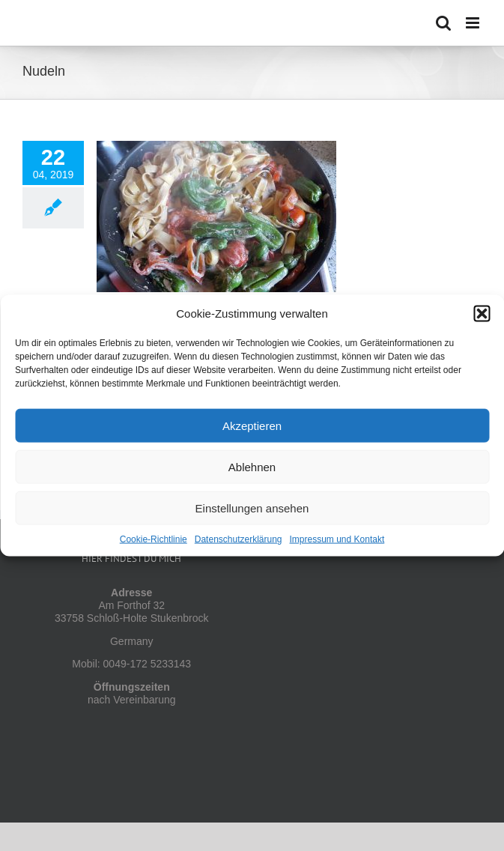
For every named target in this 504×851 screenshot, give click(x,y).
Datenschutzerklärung (239, 539)
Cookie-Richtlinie (154, 539)
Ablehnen (252, 466)
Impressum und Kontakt (337, 539)
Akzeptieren (252, 425)
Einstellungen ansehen (252, 508)
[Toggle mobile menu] (474, 23)
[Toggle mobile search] (443, 23)
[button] (482, 314)
